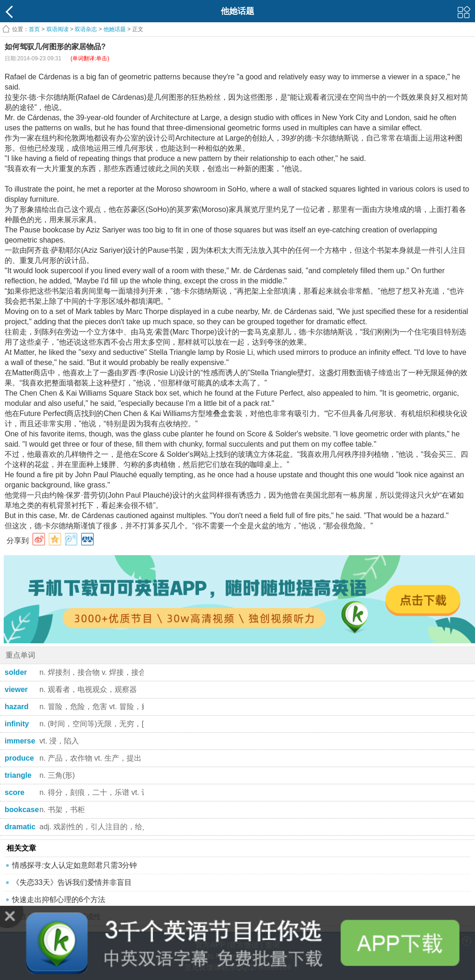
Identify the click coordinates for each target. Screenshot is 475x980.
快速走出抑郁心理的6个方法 (59, 900)
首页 (34, 29)
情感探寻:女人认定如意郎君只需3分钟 (74, 865)
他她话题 (115, 29)
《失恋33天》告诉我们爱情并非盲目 (72, 882)
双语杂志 (86, 29)
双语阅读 (58, 29)
